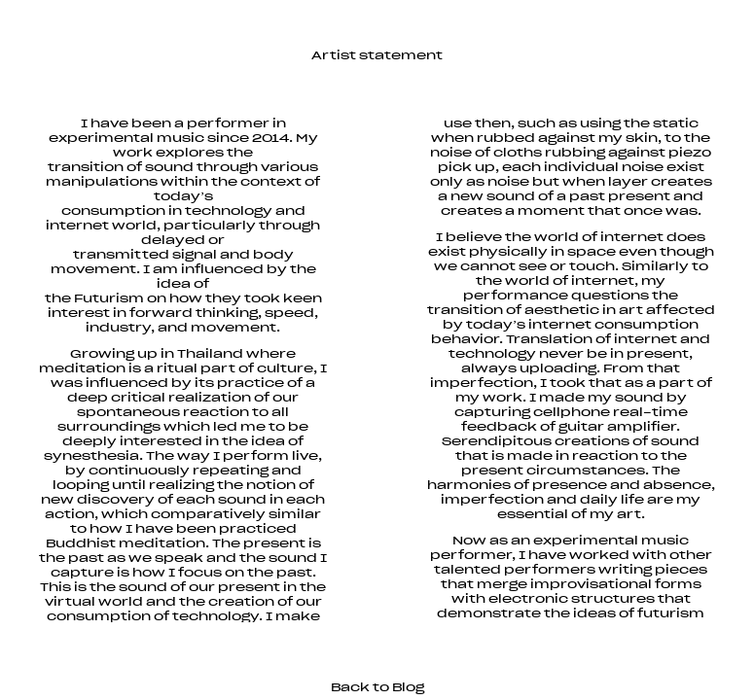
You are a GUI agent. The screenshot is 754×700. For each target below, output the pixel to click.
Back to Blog (377, 687)
